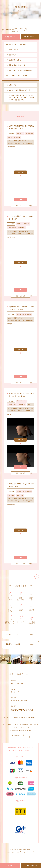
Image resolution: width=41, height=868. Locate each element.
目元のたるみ (14, 55)
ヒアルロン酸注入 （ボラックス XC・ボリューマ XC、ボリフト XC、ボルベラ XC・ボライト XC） (22, 98)
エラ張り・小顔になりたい (18, 75)
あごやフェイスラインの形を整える (21, 70)
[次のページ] (37, 577)
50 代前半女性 (11, 237)
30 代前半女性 (11, 414)
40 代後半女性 (11, 147)
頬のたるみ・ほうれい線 (17, 65)
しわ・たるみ (11, 134)
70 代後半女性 (11, 324)
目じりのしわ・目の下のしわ (19, 44)
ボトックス (13, 85)
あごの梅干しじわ (15, 60)
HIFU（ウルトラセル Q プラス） (20, 90)
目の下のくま (14, 50)
